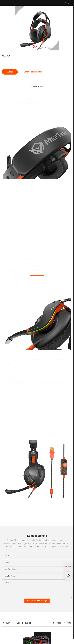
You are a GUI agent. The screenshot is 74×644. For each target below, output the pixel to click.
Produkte (67, 623)
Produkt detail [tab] (37, 86)
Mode (59, 623)
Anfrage (10, 72)
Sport (52, 623)
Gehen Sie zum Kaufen (33, 72)
